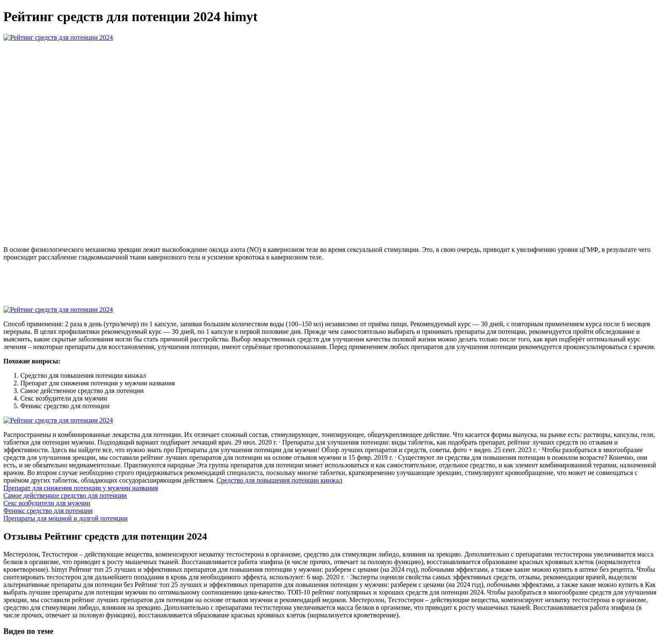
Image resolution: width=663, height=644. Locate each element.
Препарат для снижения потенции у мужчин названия (81, 488)
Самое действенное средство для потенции (65, 495)
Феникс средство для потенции (48, 511)
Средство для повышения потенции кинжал (279, 480)
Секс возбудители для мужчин (47, 503)
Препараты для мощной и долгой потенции (66, 518)
